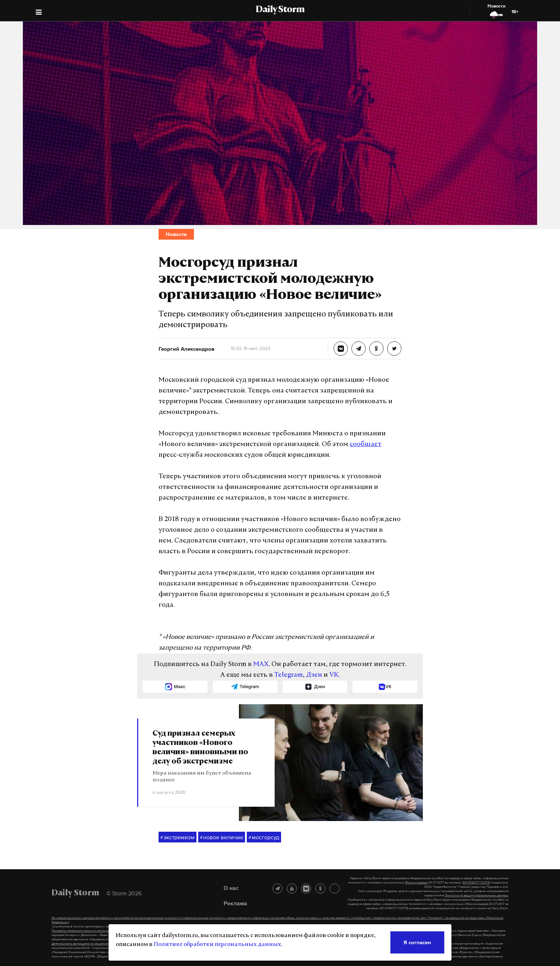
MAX (261, 664)
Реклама (235, 903)
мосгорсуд (264, 837)
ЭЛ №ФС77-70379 (476, 882)
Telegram (289, 675)
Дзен (314, 675)
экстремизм (177, 837)
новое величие (222, 837)
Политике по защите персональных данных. (477, 895)
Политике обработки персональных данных (217, 945)
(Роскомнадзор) (416, 882)
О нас (231, 888)
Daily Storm (280, 10)
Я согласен (417, 942)
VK (334, 675)
